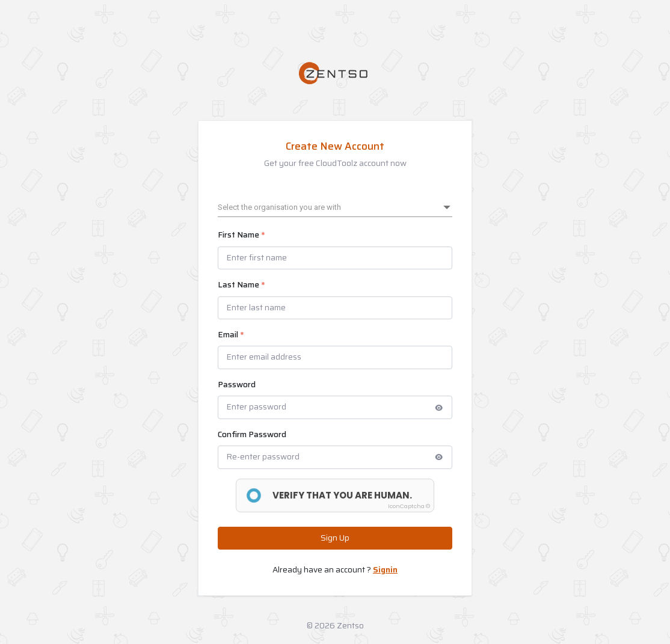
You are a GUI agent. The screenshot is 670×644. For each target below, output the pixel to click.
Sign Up (335, 538)
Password (237, 385)
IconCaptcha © (409, 506)
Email (231, 335)
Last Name (241, 285)
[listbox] (335, 208)
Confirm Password (252, 435)
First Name (241, 235)
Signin (385, 570)
